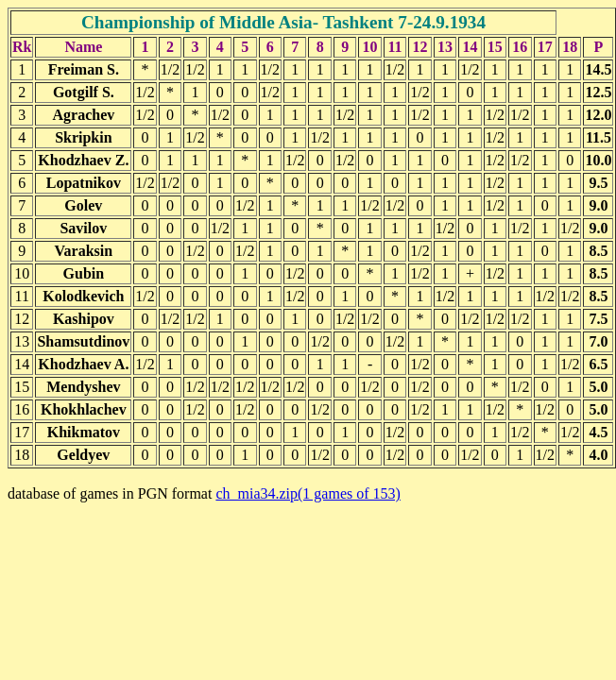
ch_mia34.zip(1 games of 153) (308, 493)
